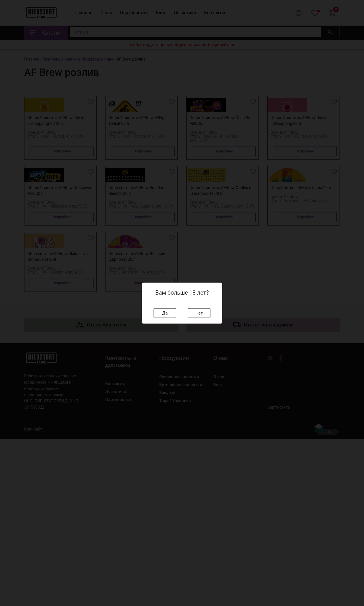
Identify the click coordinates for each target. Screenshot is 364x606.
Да (165, 313)
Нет (199, 313)
